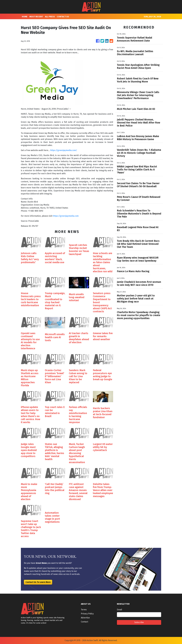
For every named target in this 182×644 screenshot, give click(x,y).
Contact (84, 622)
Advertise (85, 618)
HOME (25, 17)
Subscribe (139, 622)
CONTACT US (63, 17)
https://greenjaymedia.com (66, 216)
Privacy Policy (87, 614)
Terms (84, 610)
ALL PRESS (50, 17)
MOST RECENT (36, 17)
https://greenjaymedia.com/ (64, 150)
